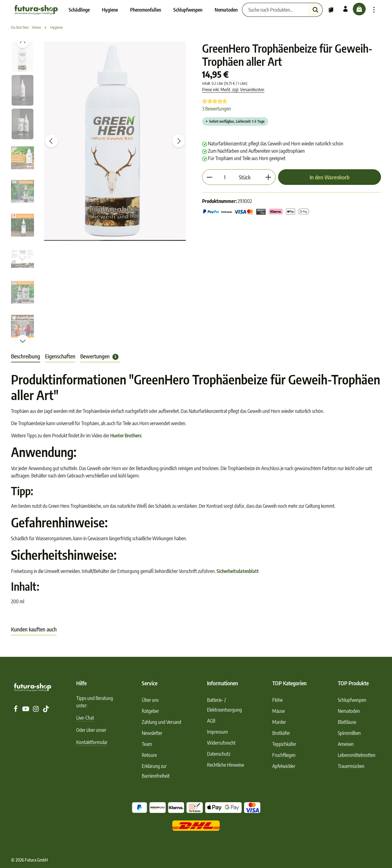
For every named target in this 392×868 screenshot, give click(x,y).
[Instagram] (36, 710)
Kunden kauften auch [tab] (34, 629)
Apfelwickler (284, 766)
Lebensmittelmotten (357, 755)
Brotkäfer (281, 733)
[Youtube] (26, 710)
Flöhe (277, 700)
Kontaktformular (92, 742)
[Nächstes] (179, 141)
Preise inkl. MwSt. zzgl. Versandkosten (233, 90)
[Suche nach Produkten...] (269, 10)
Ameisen (346, 744)
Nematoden (349, 711)
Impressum (217, 732)
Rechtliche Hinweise (226, 765)
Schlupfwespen (352, 700)
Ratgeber (150, 711)
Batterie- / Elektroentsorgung (224, 705)
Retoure (149, 755)
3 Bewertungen (217, 109)
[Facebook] (16, 710)
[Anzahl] (225, 177)
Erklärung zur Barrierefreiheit (156, 771)
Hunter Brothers (126, 436)
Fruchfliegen (284, 755)
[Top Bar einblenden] (374, 10)
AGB (211, 721)
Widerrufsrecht (221, 743)
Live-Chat (85, 718)
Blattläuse (347, 722)
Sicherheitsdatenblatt (238, 571)
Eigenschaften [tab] (60, 356)
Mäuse (279, 711)
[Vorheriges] (51, 141)
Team (147, 744)
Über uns (150, 700)
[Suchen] (309, 10)
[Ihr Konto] (340, 10)
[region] (100, 193)
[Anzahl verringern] (209, 177)
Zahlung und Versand (162, 722)
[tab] (26, 356)
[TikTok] (46, 710)
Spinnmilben (349, 733)
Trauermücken (351, 766)
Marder (279, 722)
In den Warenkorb (330, 177)
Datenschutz (219, 754)
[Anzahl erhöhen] (268, 177)
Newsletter (152, 733)
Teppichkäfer (284, 744)
